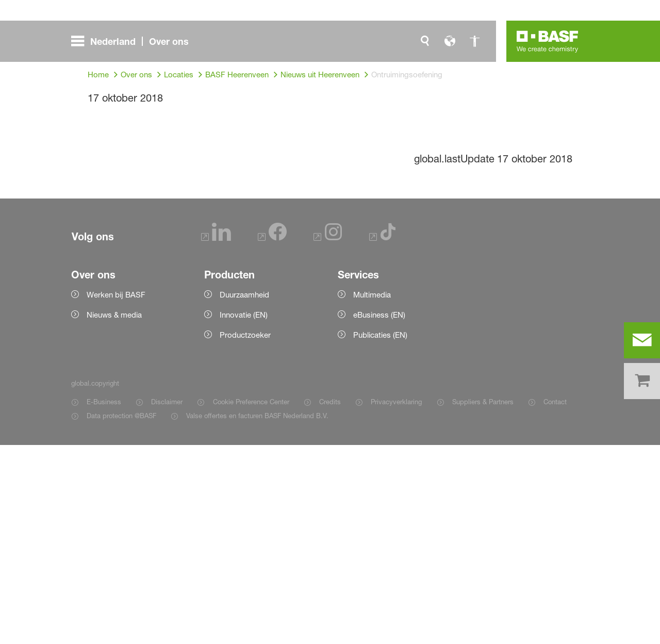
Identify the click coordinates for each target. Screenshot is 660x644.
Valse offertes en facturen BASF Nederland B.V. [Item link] (258, 615)
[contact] (642, 340)
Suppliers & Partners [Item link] (483, 601)
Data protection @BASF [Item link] (121, 615)
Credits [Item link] (330, 601)
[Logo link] (548, 41)
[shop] (642, 381)
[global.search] (425, 41)
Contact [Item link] (555, 601)
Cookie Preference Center (251, 601)
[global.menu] (134, 41)
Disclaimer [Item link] (167, 601)
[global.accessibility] (474, 41)
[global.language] (450, 41)
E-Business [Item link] (104, 601)
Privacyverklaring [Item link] (396, 601)
